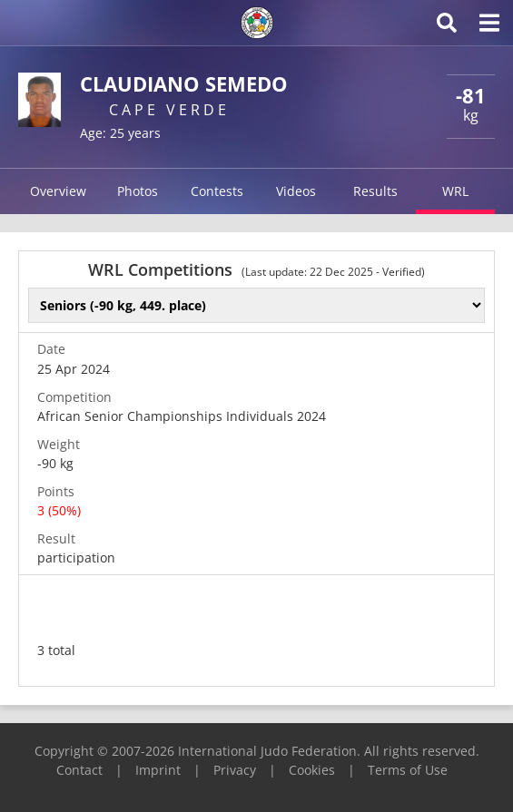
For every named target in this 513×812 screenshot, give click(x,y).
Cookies (312, 770)
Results (375, 191)
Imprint (158, 770)
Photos (138, 191)
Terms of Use (408, 770)
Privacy (235, 770)
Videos (296, 191)
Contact (79, 770)
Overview (58, 191)
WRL (455, 191)
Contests (217, 191)
